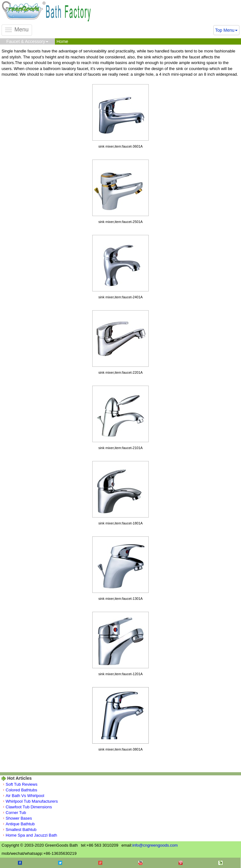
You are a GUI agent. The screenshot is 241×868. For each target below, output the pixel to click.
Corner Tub (16, 813)
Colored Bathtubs (21, 790)
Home (62, 41)
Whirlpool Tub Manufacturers (32, 801)
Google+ (100, 863)
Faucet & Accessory (27, 41)
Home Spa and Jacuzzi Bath (31, 835)
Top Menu (226, 30)
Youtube (140, 863)
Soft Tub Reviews (21, 784)
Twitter (60, 863)
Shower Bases (19, 818)
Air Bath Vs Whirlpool (25, 796)
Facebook (20, 863)
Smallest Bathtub (21, 830)
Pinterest (181, 863)
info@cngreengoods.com (155, 845)
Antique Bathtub (20, 824)
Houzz (220, 863)
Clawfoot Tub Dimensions (29, 807)
